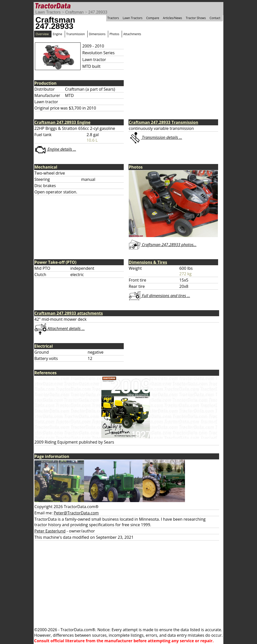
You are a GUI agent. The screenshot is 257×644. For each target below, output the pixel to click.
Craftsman (75, 12)
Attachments (132, 34)
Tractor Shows (196, 18)
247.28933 (98, 12)
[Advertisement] (128, 584)
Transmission (76, 34)
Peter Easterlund (50, 531)
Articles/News (172, 18)
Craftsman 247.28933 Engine (62, 122)
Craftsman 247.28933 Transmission (164, 122)
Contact (215, 18)
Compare (153, 18)
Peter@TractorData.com (76, 513)
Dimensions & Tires (148, 262)
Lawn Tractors (48, 12)
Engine (57, 34)
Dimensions (97, 34)
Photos (114, 34)
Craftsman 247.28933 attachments (69, 313)
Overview (42, 34)
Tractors (113, 18)
